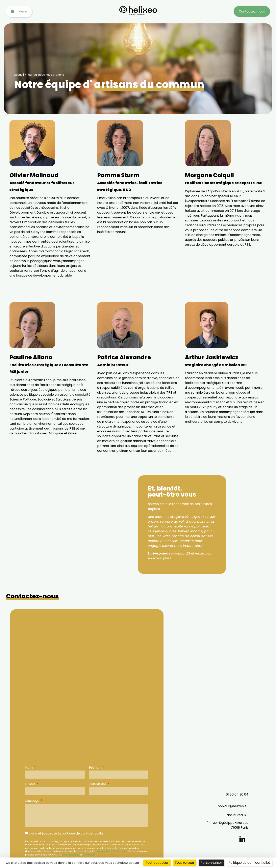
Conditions (89, 855)
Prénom (96, 768)
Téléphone (98, 785)
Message (33, 801)
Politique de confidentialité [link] (249, 863)
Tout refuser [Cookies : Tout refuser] (185, 863)
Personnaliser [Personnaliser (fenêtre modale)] (211, 863)
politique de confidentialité (111, 851)
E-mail (31, 785)
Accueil (19, 75)
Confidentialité (71, 855)
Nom (29, 768)
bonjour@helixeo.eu (233, 806)
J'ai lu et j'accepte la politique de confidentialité (66, 833)
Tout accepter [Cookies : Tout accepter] (157, 863)
